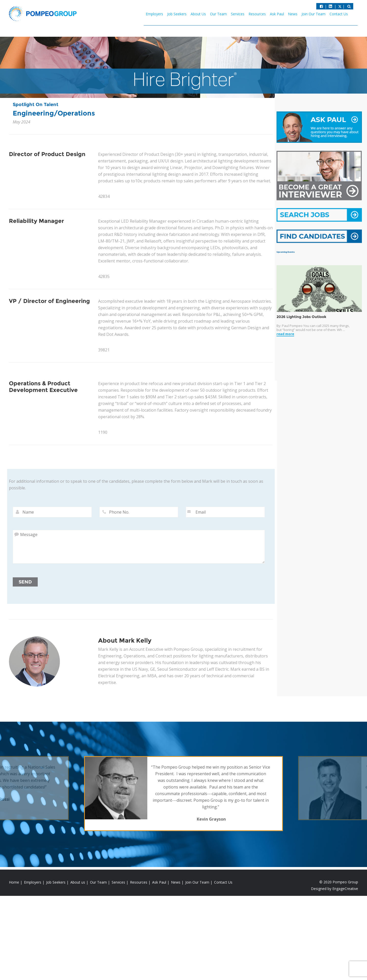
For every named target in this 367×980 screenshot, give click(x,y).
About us (78, 882)
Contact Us (339, 14)
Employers (154, 14)
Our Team (218, 14)
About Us (198, 14)
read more (285, 334)
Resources (257, 14)
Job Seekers (177, 14)
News (293, 14)
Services (238, 14)
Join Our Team (313, 14)
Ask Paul (277, 14)
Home (14, 882)
